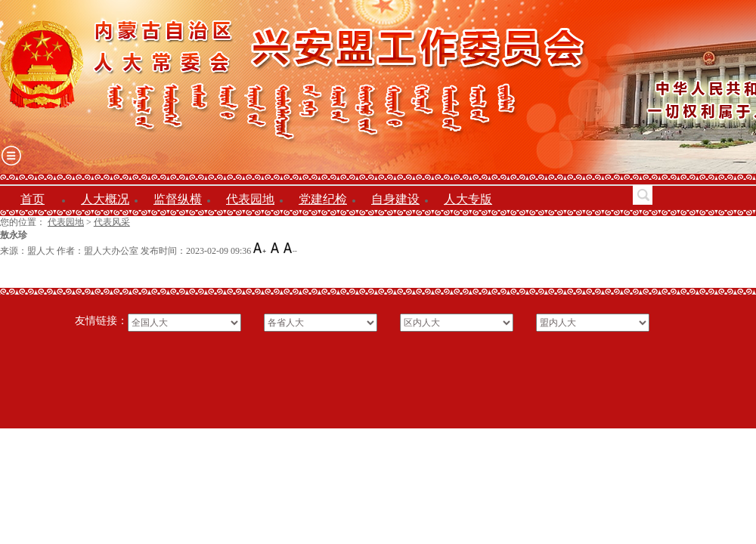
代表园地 (250, 199)
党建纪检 (323, 199)
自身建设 (395, 199)
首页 (33, 199)
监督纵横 (178, 199)
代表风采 (112, 222)
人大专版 (468, 199)
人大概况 (105, 199)
